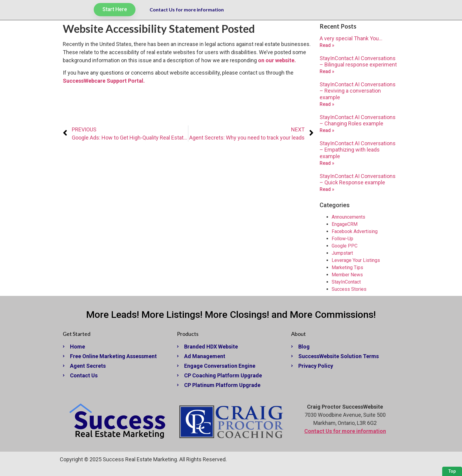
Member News (347, 275)
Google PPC (345, 246)
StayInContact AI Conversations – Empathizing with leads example (358, 150)
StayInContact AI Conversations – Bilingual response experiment (358, 61)
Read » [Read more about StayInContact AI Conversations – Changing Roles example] (327, 130)
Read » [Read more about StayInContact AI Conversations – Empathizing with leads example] (327, 163)
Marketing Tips (347, 267)
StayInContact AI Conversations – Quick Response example (358, 179)
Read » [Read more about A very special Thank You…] (327, 45)
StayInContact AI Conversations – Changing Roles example (358, 120)
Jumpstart (342, 253)
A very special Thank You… (351, 38)
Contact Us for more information (187, 10)
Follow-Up (342, 239)
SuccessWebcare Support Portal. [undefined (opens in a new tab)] (104, 81)
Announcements (348, 217)
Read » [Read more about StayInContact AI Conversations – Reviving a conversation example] (327, 104)
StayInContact (346, 282)
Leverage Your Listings (356, 260)
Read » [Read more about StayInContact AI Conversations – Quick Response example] (327, 189)
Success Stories (349, 289)
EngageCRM (345, 224)
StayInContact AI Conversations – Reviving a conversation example (358, 91)
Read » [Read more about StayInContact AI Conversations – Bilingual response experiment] (327, 71)
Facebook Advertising (355, 231)
